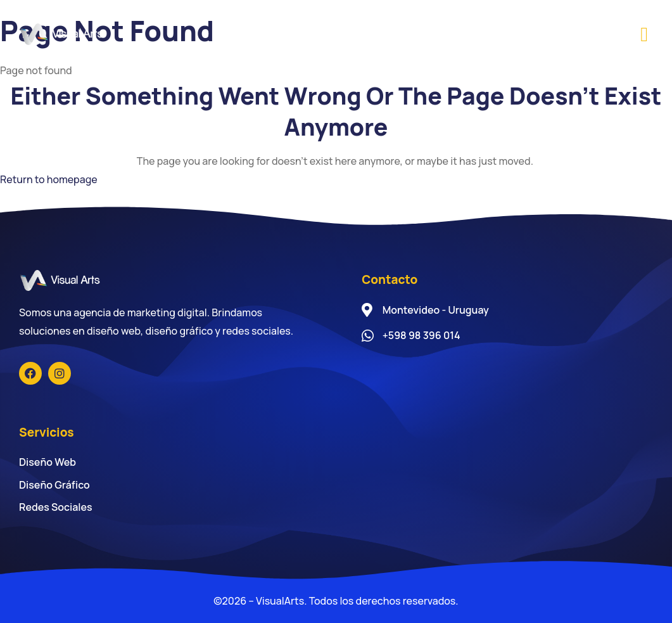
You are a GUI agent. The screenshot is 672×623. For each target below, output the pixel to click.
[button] (644, 34)
